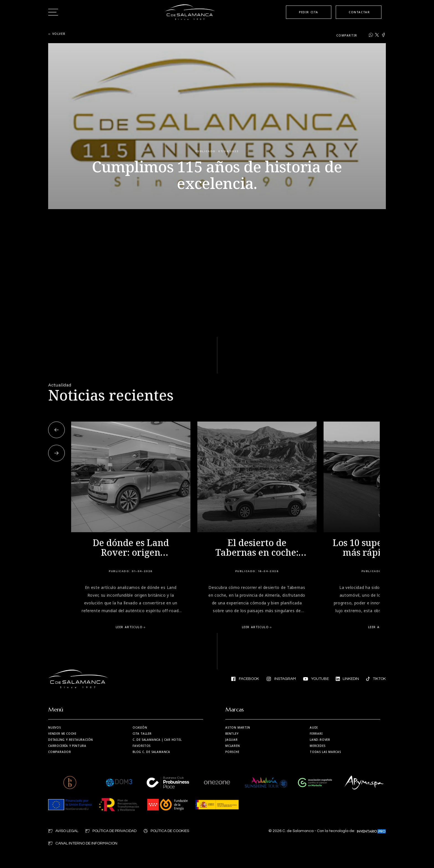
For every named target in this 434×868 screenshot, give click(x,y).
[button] (56, 430)
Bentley (232, 734)
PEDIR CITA (309, 12)
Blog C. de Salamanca (151, 752)
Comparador (60, 752)
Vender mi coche (62, 734)
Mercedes (317, 746)
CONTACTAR (359, 12)
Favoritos (142, 746)
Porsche (232, 752)
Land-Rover (320, 740)
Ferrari (316, 734)
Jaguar (232, 740)
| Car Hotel (157, 740)
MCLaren (233, 746)
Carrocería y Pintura (67, 746)
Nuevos (55, 727)
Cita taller (142, 734)
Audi (314, 727)
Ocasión (140, 727)
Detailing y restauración (71, 740)
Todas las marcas (325, 752)
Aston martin (238, 727)
